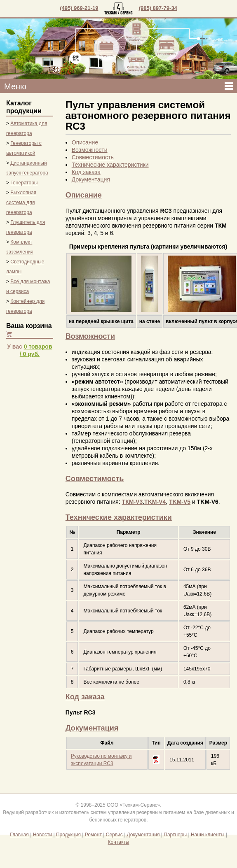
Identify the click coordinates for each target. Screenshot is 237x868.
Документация (91, 179)
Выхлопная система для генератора (21, 202)
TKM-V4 (155, 502)
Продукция (68, 835)
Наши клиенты (208, 835)
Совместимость (93, 157)
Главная (19, 835)
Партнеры (175, 835)
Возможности (90, 150)
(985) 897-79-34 (158, 8)
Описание (85, 142)
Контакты (119, 842)
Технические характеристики (110, 165)
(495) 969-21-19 (79, 8)
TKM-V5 (180, 502)
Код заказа (86, 172)
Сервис (114, 835)
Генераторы (24, 183)
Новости (42, 835)
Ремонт (93, 835)
